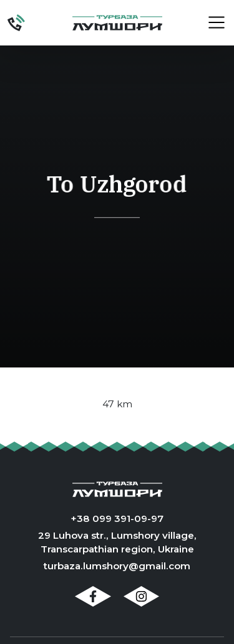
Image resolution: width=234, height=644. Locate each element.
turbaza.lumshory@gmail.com (117, 566)
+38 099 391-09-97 (117, 519)
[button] (210, 22)
